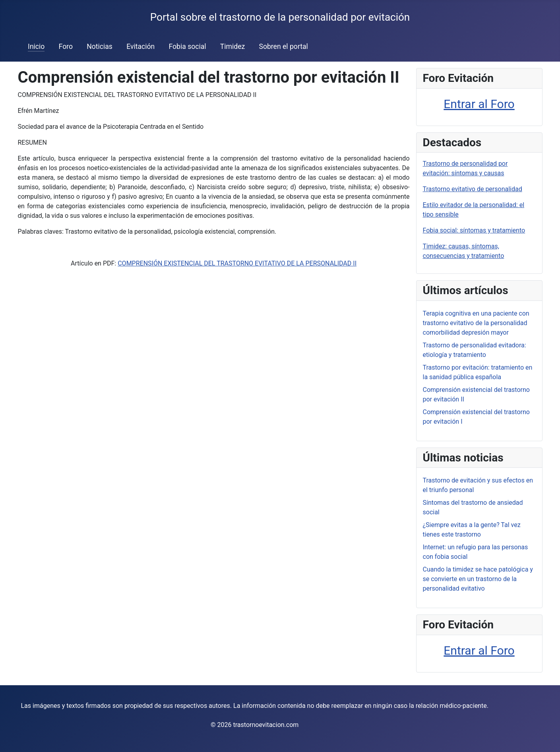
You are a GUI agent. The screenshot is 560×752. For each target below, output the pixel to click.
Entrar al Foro (479, 104)
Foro (66, 47)
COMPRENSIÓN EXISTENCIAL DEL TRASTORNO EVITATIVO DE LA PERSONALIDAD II (237, 263)
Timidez (233, 47)
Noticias (100, 47)
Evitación (140, 47)
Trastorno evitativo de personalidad (473, 189)
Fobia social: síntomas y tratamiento (474, 230)
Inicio (36, 47)
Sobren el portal (283, 47)
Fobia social (187, 47)
